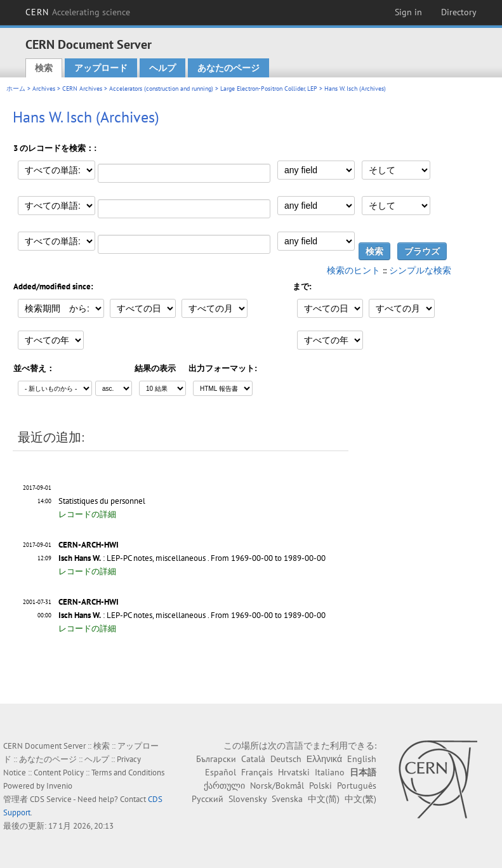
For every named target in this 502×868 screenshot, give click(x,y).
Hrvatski (294, 772)
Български (216, 759)
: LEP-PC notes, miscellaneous (132, 558)
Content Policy (59, 773)
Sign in (408, 12)
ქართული (224, 786)
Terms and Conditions (128, 773)
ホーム (16, 89)
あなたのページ (228, 68)
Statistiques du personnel (102, 501)
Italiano (330, 772)
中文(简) (324, 799)
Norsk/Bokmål (277, 786)
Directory (459, 12)
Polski (320, 786)
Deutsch (286, 759)
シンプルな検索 (420, 270)
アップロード (101, 68)
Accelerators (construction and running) (161, 89)
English (362, 759)
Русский (208, 799)
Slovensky (248, 799)
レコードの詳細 (87, 514)
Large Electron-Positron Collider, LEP (269, 89)
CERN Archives (82, 89)
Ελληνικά (324, 759)
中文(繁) (360, 799)
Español (221, 772)
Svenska (287, 799)
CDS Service (51, 799)
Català (253, 759)
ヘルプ (162, 68)
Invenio (59, 786)
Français (257, 772)
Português (357, 786)
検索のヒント (353, 270)
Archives (44, 89)
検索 (44, 68)
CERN (78, 12)
